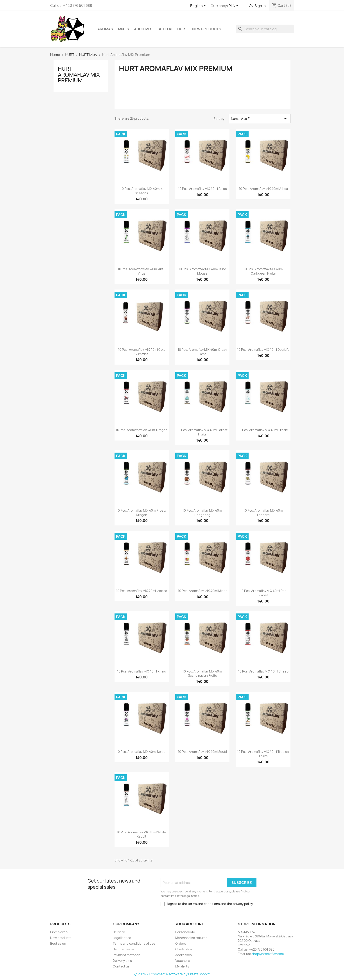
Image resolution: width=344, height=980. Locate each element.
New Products (207, 29)
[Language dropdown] (199, 6)
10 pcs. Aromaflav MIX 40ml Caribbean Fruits (263, 271)
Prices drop (59, 932)
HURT (182, 29)
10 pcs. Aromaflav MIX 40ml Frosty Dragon (142, 513)
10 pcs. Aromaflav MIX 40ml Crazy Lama (202, 352)
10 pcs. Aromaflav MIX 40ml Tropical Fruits (263, 754)
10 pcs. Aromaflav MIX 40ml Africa (263, 189)
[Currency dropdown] (234, 6)
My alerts (182, 966)
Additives (143, 29)
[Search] (265, 29)
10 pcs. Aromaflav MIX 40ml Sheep (263, 671)
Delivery (119, 932)
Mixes (124, 29)
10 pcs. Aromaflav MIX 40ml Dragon (142, 430)
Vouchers (183, 961)
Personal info (185, 932)
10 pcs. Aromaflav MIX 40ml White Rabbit (142, 834)
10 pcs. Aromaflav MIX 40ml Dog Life (263, 350)
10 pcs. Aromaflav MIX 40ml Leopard (263, 513)
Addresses (184, 955)
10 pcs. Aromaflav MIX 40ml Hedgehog (202, 513)
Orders (181, 943)
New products (61, 938)
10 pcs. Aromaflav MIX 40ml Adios (202, 189)
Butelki (165, 29)
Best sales (58, 943)
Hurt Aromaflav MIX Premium (79, 75)
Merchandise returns (191, 938)
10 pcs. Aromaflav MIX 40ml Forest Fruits (202, 432)
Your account (190, 924)
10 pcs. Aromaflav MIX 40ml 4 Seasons (142, 191)
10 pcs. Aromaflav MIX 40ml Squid (202, 752)
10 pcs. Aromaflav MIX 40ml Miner (202, 591)
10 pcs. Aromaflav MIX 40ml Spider (142, 752)
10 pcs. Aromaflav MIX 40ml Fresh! (263, 430)
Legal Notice (122, 938)
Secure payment (125, 949)
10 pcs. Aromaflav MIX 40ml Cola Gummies (142, 352)
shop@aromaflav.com (268, 954)
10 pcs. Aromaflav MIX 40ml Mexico (142, 591)
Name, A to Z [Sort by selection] (260, 119)
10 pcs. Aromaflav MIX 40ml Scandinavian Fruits (202, 673)
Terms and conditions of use (134, 943)
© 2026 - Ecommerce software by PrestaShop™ (172, 974)
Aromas (105, 29)
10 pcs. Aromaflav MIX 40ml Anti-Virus (142, 271)
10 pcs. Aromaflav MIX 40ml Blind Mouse (202, 271)
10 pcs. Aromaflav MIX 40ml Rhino (142, 671)
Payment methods (127, 955)
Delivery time (122, 961)
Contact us (121, 966)
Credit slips (184, 949)
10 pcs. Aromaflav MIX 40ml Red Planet (263, 593)
